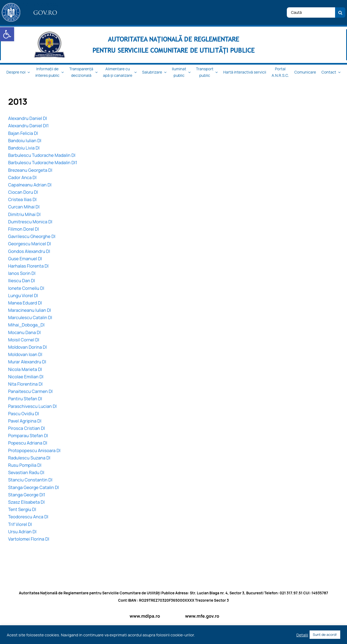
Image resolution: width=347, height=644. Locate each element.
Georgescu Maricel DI (30, 244)
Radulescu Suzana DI (29, 458)
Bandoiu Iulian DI (25, 141)
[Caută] (311, 12)
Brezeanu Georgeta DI (30, 170)
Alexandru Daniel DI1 (28, 126)
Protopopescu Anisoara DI (34, 451)
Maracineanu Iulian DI (30, 310)
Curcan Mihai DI (24, 207)
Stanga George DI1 (27, 495)
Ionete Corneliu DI (26, 288)
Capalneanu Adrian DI (30, 185)
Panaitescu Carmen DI (30, 391)
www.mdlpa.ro (145, 616)
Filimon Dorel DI (24, 229)
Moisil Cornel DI (24, 340)
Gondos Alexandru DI (29, 251)
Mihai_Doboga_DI (26, 325)
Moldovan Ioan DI (25, 354)
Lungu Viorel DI (23, 296)
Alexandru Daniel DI (28, 118)
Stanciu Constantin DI (30, 480)
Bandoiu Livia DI (24, 148)
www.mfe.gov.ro (202, 616)
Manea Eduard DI (25, 303)
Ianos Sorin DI (22, 273)
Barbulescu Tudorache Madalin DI (42, 155)
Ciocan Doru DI (23, 192)
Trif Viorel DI (20, 524)
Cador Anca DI (22, 177)
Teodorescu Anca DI (28, 517)
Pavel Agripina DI (25, 421)
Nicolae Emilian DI (26, 377)
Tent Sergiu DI (22, 509)
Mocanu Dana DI (24, 332)
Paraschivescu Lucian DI (32, 406)
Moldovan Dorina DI (28, 347)
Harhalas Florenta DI (28, 266)
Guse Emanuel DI (25, 259)
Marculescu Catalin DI (30, 318)
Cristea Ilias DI (22, 199)
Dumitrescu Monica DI (30, 222)
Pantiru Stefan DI (25, 399)
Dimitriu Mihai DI (24, 214)
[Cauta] (340, 12)
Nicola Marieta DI (25, 369)
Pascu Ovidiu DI (24, 414)
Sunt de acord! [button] (325, 635)
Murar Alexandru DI (27, 362)
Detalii (302, 635)
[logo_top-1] (30, 5)
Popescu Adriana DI (28, 443)
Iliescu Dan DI (22, 281)
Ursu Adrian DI (22, 532)
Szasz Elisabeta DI (26, 502)
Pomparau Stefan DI (28, 436)
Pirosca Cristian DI (27, 428)
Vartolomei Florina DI (29, 539)
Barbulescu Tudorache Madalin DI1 (43, 163)
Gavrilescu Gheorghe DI (32, 236)
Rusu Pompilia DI (25, 465)
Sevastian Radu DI (26, 472)
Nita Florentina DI (25, 384)
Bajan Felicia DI (23, 133)
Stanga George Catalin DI (33, 487)
